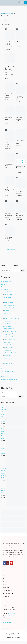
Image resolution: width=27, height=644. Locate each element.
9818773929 (13, 614)
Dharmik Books (8, 316)
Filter (21, 396)
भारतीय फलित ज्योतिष (9, 334)
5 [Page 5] (9, 250)
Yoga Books (7, 342)
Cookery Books (8, 297)
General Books (5, 289)
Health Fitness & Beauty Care (11, 337)
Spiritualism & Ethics (9, 302)
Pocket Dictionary (8, 347)
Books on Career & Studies (11, 331)
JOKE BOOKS (8, 350)
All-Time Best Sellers (6, 281)
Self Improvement (8, 363)
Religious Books (5, 287)
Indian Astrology (8, 321)
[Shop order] (9, 25)
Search (23, 271)
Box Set (3, 284)
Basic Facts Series (8, 294)
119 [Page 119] (11, 250)
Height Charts (5, 377)
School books (4, 374)
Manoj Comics (5, 366)
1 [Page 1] (6, 250)
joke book (6, 310)
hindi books (7, 313)
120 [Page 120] (13, 250)
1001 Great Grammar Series (8, 371)
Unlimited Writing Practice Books (9, 379)
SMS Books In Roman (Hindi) (11, 353)
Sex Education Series (9, 361)
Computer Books (8, 300)
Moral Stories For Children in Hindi (13, 318)
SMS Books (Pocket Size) (10, 305)
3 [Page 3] (7, 250)
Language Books (5, 382)
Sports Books (7, 355)
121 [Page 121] (15, 250)
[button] (22, 3)
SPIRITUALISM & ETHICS (11, 358)
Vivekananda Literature (10, 308)
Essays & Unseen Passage (10, 339)
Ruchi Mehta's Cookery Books (11, 292)
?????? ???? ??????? (9, 329)
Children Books (5, 369)
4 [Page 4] (8, 250)
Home (3, 13)
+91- (9, 614)
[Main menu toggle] (25, 3)
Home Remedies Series (10, 345)
